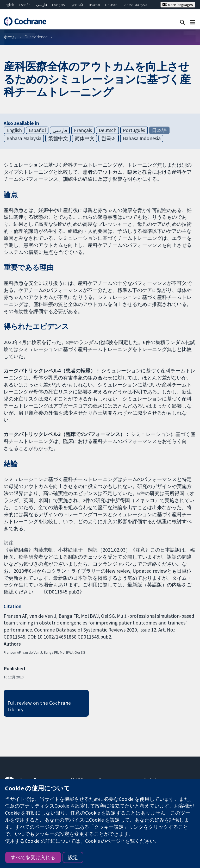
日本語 (159, 130)
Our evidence (36, 37)
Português (134, 130)
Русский (76, 5)
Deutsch (111, 5)
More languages (178, 5)
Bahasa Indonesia (142, 138)
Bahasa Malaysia (135, 5)
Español (25, 5)
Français (58, 5)
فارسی (42, 5)
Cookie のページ (103, 841)
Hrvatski (94, 5)
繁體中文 (58, 138)
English (9, 5)
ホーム (10, 37)
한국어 (109, 138)
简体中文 (85, 138)
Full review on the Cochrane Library (39, 706)
